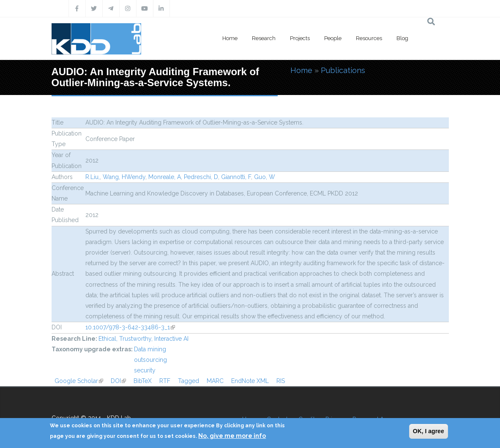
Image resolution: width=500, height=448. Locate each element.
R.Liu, (93, 177)
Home (230, 38)
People (333, 38)
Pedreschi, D (201, 177)
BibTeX (143, 381)
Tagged (189, 381)
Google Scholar (79, 381)
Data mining (150, 349)
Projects (300, 38)
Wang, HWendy (124, 177)
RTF (165, 381)
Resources (369, 38)
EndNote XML (250, 381)
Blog (402, 38)
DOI (118, 381)
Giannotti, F (236, 177)
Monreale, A (165, 177)
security (145, 370)
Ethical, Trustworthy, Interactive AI (143, 339)
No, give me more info (232, 436)
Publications (343, 70)
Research (264, 38)
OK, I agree (429, 431)
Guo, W (265, 177)
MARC (215, 381)
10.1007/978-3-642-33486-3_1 (130, 327)
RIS (281, 381)
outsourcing (150, 360)
